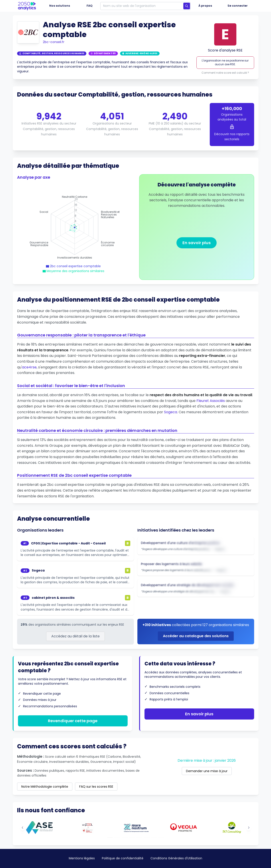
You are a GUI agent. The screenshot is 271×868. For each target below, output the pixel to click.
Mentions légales (82, 858)
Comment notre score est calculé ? (225, 73)
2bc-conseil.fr (54, 42)
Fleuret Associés (211, 401)
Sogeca (171, 412)
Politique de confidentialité (123, 858)
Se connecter (238, 6)
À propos (205, 6)
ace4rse (29, 367)
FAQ (90, 6)
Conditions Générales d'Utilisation (176, 858)
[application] (75, 227)
